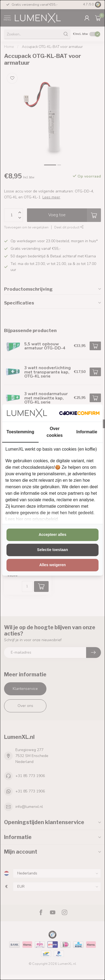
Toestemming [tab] (20, 432)
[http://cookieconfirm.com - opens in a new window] (79, 413)
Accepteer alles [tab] (52, 535)
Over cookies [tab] (55, 432)
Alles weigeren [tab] (52, 565)
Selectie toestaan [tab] (52, 550)
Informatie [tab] (87, 432)
